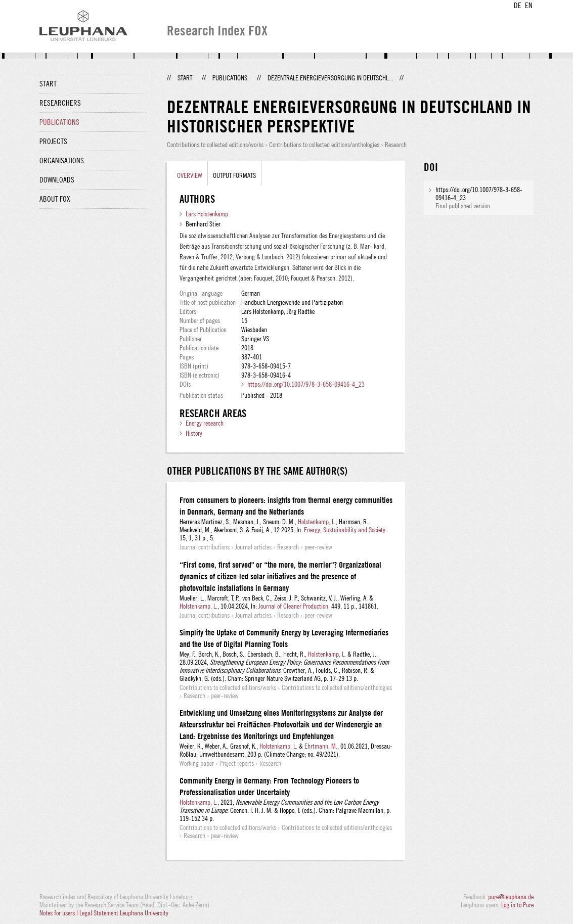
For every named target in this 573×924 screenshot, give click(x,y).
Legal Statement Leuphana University (124, 913)
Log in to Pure (517, 905)
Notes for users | (59, 913)
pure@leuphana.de (511, 897)
